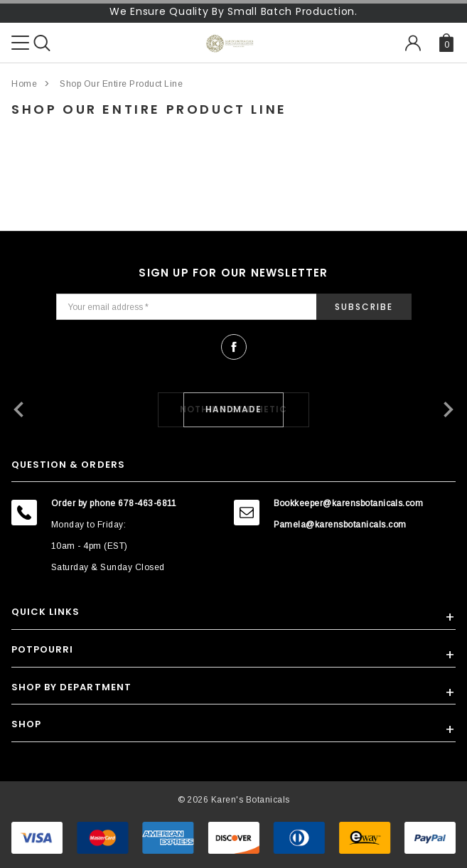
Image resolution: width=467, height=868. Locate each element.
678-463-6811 (147, 503)
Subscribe (364, 307)
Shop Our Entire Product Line (121, 84)
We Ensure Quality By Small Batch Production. (233, 11)
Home (24, 84)
